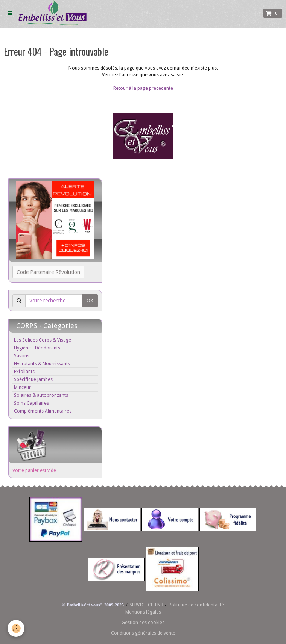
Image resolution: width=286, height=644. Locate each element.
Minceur (22, 387)
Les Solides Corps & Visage (43, 340)
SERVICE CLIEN (145, 605)
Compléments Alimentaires (43, 411)
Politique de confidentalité (196, 605)
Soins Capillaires (31, 403)
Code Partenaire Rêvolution (48, 272)
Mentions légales (143, 612)
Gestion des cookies (143, 622)
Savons (22, 356)
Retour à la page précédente (143, 88)
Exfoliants (24, 371)
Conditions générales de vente (143, 633)
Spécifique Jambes (33, 379)
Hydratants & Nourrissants (42, 364)
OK (90, 301)
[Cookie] (16, 628)
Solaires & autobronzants (41, 395)
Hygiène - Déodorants (37, 348)
